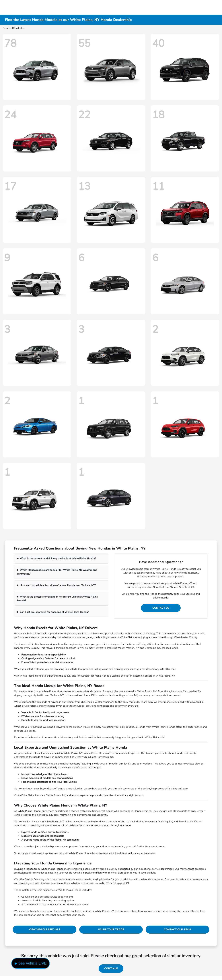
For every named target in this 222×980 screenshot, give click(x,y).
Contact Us (161, 608)
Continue (111, 968)
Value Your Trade (111, 929)
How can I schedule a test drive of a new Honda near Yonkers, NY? (58, 585)
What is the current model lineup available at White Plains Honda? (58, 559)
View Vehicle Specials (45, 929)
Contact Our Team (177, 929)
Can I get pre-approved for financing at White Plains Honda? (54, 612)
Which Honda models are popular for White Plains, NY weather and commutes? (57, 572)
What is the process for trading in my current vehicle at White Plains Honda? (57, 599)
